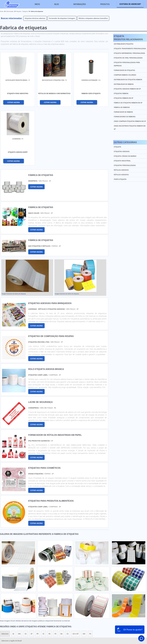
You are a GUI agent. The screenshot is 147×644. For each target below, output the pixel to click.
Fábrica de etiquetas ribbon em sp (128, 103)
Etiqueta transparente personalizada (130, 49)
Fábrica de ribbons (122, 107)
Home (92, 621)
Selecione (5, 575)
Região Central (7, 598)
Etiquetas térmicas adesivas (35, 18)
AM (84, 575)
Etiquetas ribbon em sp (124, 98)
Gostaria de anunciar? (130, 4)
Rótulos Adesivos (121, 170)
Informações (80, 4)
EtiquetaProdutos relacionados (128, 38)
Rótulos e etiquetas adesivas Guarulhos (93, 18)
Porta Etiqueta (120, 179)
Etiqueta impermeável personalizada (129, 53)
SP (32, 575)
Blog (57, 4)
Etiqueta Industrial (122, 161)
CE (68, 575)
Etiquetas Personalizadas (125, 165)
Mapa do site (138, 621)
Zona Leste (56, 598)
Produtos (105, 4)
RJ (13, 575)
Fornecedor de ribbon (123, 112)
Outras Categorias (125, 142)
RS (50, 575)
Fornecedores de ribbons (125, 117)
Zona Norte (21, 598)
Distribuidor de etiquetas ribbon (128, 80)
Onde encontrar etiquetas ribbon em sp (130, 127)
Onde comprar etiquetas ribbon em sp (130, 121)
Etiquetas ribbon (121, 93)
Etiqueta (117, 147)
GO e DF (76, 575)
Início (37, 4)
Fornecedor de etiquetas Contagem (62, 18)
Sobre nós (126, 621)
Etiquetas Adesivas (122, 151)
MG (19, 575)
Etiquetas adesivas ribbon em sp (127, 89)
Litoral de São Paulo (89, 598)
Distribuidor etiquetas (124, 44)
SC (43, 575)
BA (62, 575)
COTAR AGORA (13, 102)
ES (26, 575)
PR (38, 575)
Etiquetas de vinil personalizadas (128, 58)
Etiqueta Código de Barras (125, 156)
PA (90, 575)
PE (55, 575)
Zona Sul (45, 598)
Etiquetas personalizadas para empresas (127, 64)
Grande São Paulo (71, 598)
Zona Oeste (33, 598)
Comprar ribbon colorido (125, 75)
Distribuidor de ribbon (124, 84)
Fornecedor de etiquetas (124, 70)
